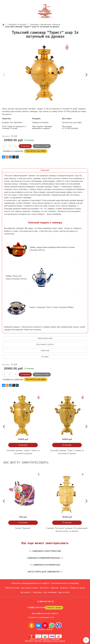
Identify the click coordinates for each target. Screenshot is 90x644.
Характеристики (45, 338)
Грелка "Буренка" (23, 528)
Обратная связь (12, 588)
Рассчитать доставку (36, 151)
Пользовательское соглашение (65, 583)
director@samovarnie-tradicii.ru (45, 614)
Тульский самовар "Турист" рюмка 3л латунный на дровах (67, 452)
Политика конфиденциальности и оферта (30, 583)
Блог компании (50, 592)
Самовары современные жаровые (45, 24)
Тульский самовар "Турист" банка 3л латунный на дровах (23, 452)
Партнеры (37, 592)
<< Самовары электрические (45, 551)
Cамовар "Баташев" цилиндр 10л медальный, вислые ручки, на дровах (67, 530)
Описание (45, 170)
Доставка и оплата (45, 344)
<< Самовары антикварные (45, 565)
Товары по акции (77, 588)
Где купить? (26, 592)
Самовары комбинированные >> (45, 558)
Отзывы (45, 357)
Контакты (44, 588)
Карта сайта (64, 592)
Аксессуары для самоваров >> (45, 572)
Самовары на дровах (17, 24)
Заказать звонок (54, 608)
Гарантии (45, 351)
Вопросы (64, 588)
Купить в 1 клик (42, 146)
